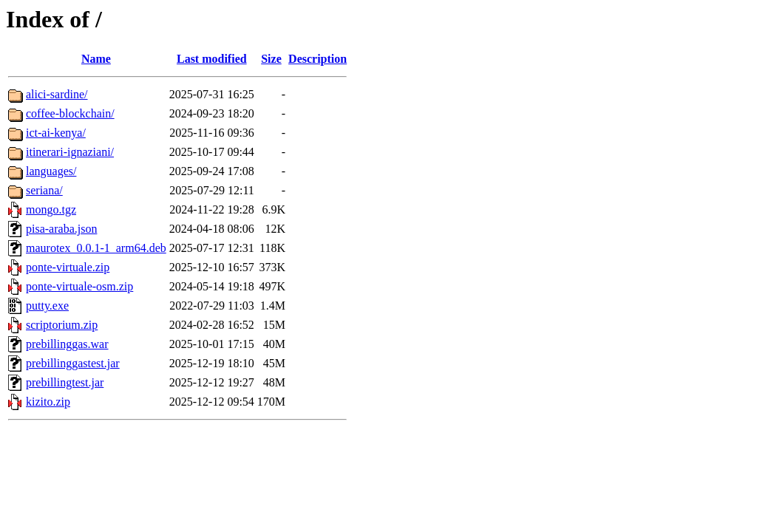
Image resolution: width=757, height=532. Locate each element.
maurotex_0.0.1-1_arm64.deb (96, 248)
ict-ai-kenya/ (56, 133)
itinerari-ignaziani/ (70, 152)
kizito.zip (48, 402)
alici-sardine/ (57, 94)
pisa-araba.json (61, 229)
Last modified (212, 59)
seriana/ (44, 190)
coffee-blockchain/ (70, 113)
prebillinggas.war (67, 344)
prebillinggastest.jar (73, 363)
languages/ (51, 171)
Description (318, 59)
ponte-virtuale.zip (68, 267)
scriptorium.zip (62, 325)
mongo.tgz (51, 209)
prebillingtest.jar (65, 382)
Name (96, 59)
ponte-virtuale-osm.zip (79, 286)
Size (271, 59)
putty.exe (47, 306)
